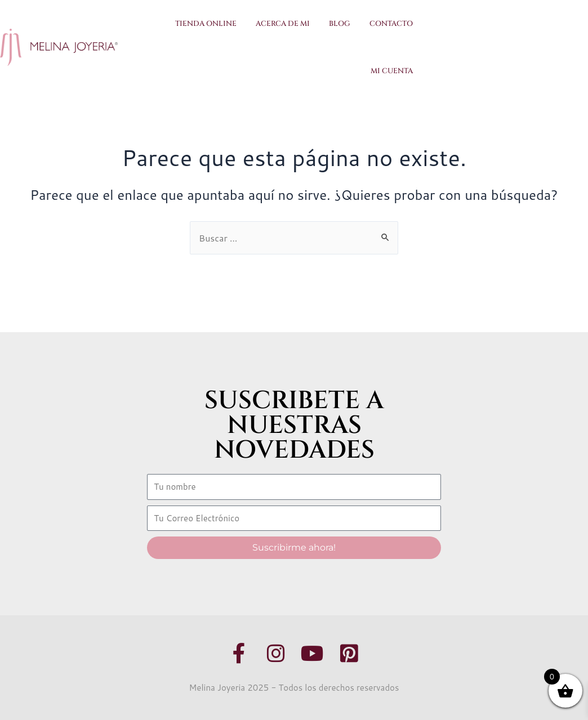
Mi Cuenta (392, 71)
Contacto (391, 24)
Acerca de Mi (283, 24)
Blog (340, 24)
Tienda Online (206, 24)
